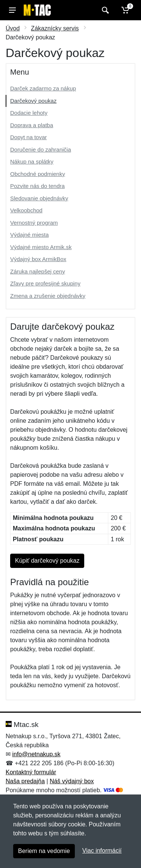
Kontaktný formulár (31, 772)
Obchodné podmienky (38, 174)
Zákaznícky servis (55, 28)
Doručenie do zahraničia (41, 149)
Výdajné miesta (30, 235)
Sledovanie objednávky (39, 198)
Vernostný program (34, 223)
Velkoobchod (26, 210)
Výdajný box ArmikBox (38, 259)
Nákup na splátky (32, 161)
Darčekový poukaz (33, 101)
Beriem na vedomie (44, 851)
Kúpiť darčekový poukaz (47, 561)
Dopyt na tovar (29, 137)
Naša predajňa (25, 781)
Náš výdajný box (72, 781)
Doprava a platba (32, 125)
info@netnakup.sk (36, 754)
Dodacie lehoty (29, 113)
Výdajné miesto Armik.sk (41, 247)
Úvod (13, 28)
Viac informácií (102, 851)
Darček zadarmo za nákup (43, 88)
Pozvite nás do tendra (37, 186)
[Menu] (12, 10)
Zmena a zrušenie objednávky (48, 296)
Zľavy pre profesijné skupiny (45, 283)
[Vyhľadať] (104, 10)
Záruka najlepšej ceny (38, 271)
